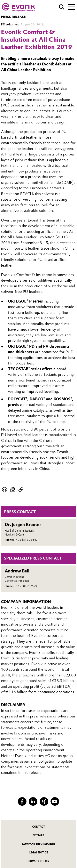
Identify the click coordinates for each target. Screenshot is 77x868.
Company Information (38, 844)
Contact (39, 827)
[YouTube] (55, 801)
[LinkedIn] (33, 801)
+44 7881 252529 (26, 586)
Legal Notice (39, 853)
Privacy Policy (39, 861)
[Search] (62, 7)
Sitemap (38, 835)
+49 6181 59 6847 (26, 540)
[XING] (44, 801)
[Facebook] (22, 801)
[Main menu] (72, 7)
